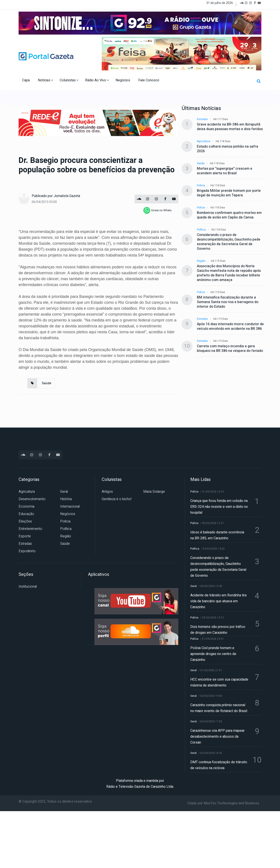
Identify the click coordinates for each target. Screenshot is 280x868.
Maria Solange (154, 492)
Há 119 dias (218, 261)
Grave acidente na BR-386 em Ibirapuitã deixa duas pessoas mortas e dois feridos (230, 127)
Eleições (25, 521)
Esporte (25, 536)
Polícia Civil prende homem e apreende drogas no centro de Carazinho (213, 654)
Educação (26, 514)
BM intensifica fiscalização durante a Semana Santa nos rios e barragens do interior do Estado (228, 302)
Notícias (45, 80)
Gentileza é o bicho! (117, 499)
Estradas (202, 119)
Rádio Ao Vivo (97, 80)
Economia (26, 506)
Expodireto (27, 551)
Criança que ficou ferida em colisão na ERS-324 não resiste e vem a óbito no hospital (219, 507)
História (66, 499)
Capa (26, 80)
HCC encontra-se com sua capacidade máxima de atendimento (219, 682)
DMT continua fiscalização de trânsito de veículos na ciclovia (219, 765)
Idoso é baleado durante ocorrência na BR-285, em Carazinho (217, 535)
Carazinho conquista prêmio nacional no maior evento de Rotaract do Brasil (219, 708)
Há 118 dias (223, 141)
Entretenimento (30, 529)
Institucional (28, 587)
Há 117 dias (221, 119)
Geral (64, 492)
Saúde (47, 383)
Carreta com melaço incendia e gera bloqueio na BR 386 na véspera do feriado (230, 349)
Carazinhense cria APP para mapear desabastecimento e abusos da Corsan (217, 737)
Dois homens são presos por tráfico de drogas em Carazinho (218, 630)
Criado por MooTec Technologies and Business (223, 803)
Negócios (123, 80)
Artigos (107, 492)
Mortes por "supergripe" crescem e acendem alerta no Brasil (225, 171)
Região (201, 261)
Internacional (70, 506)
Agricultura (204, 141)
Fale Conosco (149, 80)
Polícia (201, 186)
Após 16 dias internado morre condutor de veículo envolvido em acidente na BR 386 (230, 327)
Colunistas (69, 80)
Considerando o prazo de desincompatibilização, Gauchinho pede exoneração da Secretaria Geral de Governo (229, 242)
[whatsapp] (157, 210)
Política (201, 230)
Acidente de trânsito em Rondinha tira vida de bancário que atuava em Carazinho (218, 601)
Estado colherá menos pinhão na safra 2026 (227, 149)
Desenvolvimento (32, 499)
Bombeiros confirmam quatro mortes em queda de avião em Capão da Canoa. (229, 215)
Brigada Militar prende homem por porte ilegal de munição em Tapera (229, 193)
